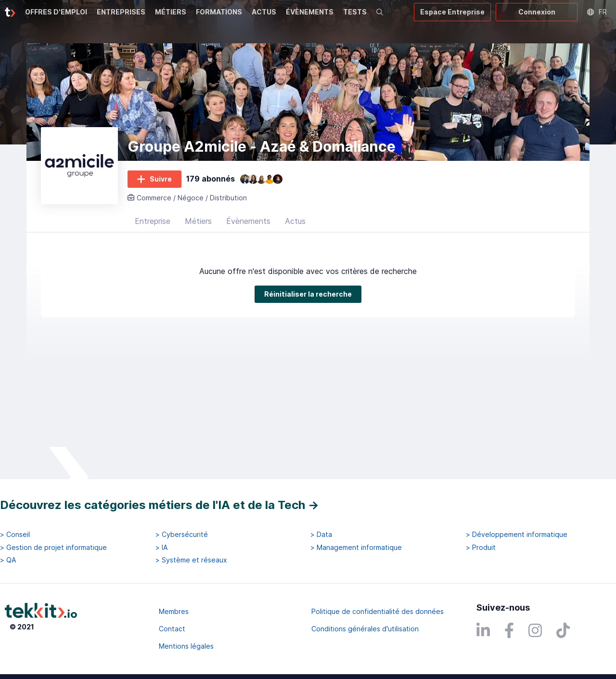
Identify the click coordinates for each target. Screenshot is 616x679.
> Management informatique (356, 548)
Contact (172, 629)
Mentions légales (186, 646)
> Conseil (15, 535)
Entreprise (153, 224)
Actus (295, 224)
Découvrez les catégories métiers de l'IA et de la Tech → (160, 505)
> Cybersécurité (182, 535)
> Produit (481, 548)
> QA (8, 560)
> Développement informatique (517, 535)
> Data (321, 535)
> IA (161, 548)
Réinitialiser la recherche (80, 328)
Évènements (248, 224)
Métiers (198, 224)
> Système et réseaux (191, 560)
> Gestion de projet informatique (53, 548)
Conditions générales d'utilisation (365, 629)
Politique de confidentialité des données (378, 611)
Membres (174, 611)
